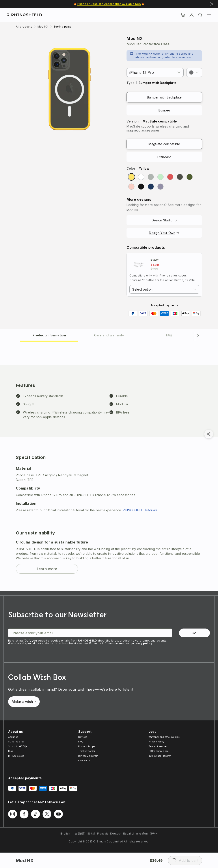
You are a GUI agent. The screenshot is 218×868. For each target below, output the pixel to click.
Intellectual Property (160, 756)
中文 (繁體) (79, 834)
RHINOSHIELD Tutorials (140, 510)
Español (129, 834)
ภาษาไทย (142, 834)
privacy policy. (142, 643)
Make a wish (24, 702)
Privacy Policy (156, 742)
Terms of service (158, 746)
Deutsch (116, 834)
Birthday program (88, 756)
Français (103, 834)
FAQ (81, 742)
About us (13, 737)
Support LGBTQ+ (18, 746)
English (65, 834)
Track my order (87, 751)
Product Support (87, 746)
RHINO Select (16, 756)
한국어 (154, 834)
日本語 (91, 834)
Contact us (84, 760)
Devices (83, 737)
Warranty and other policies (164, 737)
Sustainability (16, 742)
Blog (11, 751)
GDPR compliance (159, 751)
